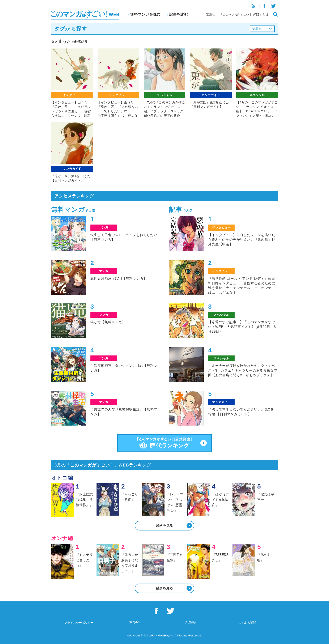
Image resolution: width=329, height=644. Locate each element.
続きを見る (164, 526)
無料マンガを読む (145, 14)
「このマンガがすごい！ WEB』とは (244, 14)
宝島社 (211, 14)
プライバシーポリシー (79, 623)
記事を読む (179, 14)
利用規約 (191, 623)
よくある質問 (247, 623)
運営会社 (135, 623)
